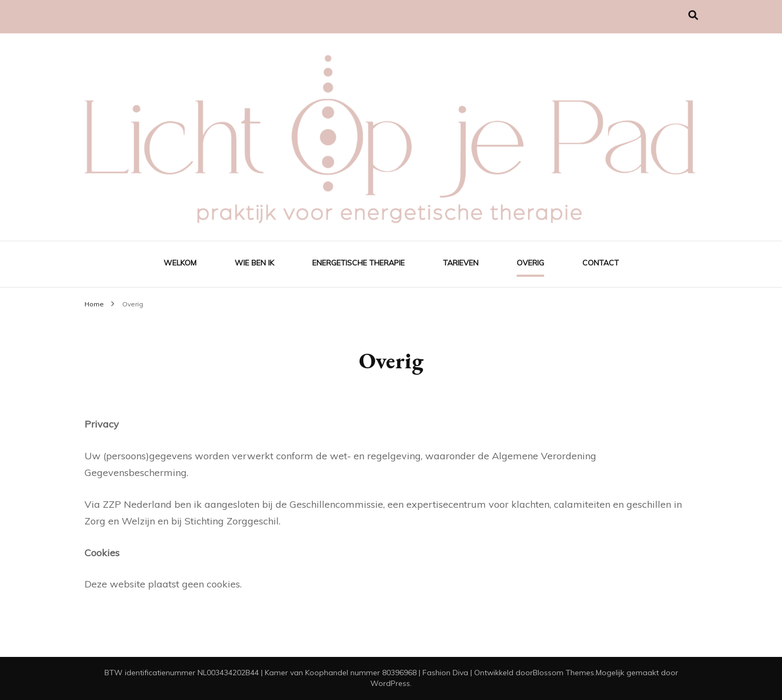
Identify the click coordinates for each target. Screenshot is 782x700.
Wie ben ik (254, 263)
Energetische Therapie (358, 263)
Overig (530, 263)
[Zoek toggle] (693, 15)
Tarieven (461, 263)
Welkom (180, 263)
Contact (601, 263)
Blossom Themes (563, 673)
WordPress (390, 683)
